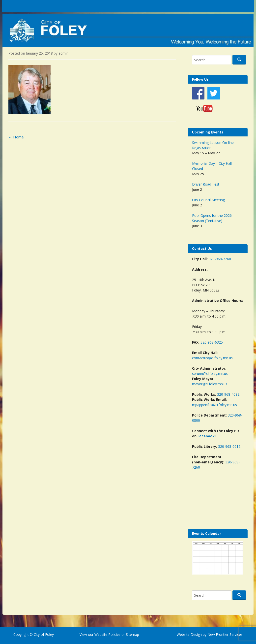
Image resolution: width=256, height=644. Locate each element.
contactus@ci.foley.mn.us (212, 358)
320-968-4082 (228, 394)
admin (63, 53)
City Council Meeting (208, 200)
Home (16, 137)
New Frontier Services (225, 634)
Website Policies (107, 634)
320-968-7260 (220, 259)
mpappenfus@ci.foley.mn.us (214, 405)
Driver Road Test (206, 184)
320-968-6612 (229, 446)
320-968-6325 (212, 342)
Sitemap (132, 634)
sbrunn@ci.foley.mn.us (210, 373)
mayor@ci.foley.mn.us (210, 384)
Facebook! (207, 436)
